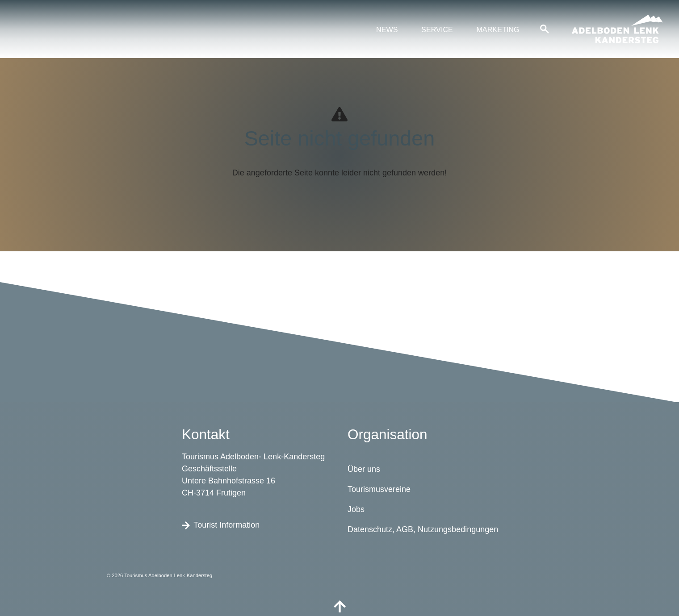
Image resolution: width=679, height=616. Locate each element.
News (387, 29)
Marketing (498, 29)
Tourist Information (221, 524)
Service (437, 29)
